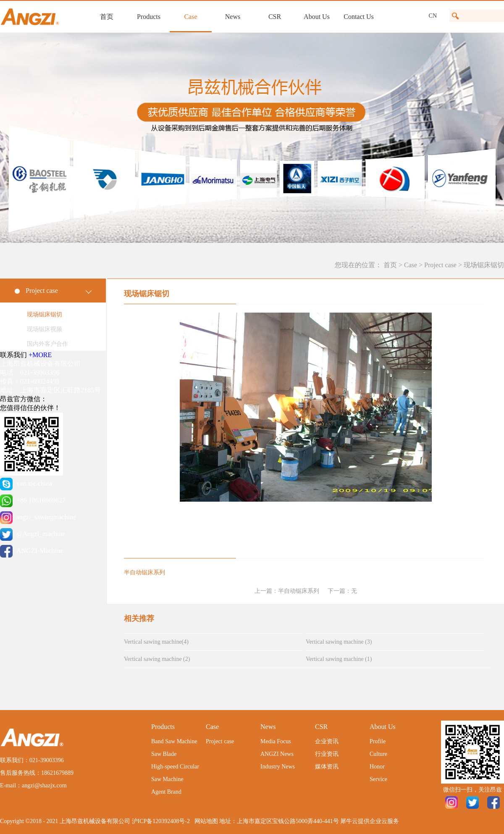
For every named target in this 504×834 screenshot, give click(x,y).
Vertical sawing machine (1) (339, 659)
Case (411, 265)
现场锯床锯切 (484, 265)
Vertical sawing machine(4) (156, 642)
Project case (440, 265)
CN (433, 16)
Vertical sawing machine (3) (339, 642)
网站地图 (205, 821)
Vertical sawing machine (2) (157, 659)
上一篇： (287, 591)
